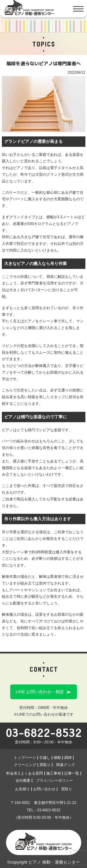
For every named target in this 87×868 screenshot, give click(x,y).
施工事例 (54, 773)
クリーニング (25, 765)
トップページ (25, 758)
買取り (45, 765)
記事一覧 (72, 773)
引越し (45, 758)
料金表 (12, 773)
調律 (68, 758)
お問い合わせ (44, 789)
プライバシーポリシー (55, 780)
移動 (57, 758)
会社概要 (23, 780)
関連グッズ (65, 765)
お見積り (23, 789)
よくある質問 (32, 773)
